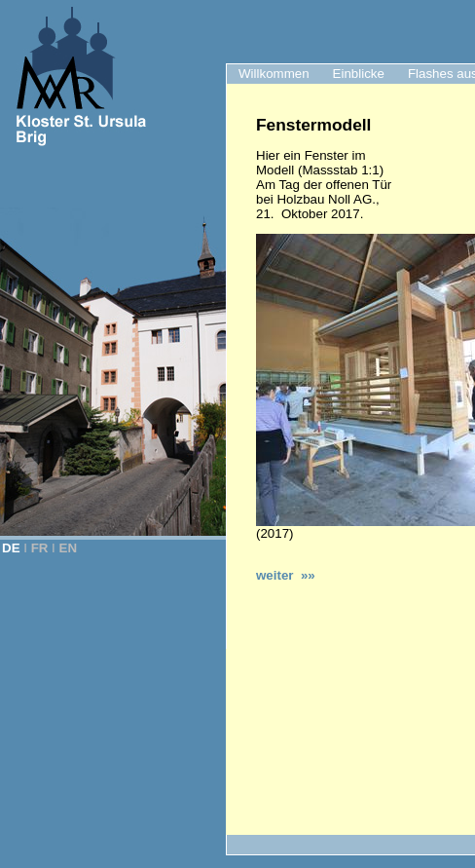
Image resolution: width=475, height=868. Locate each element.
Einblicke (359, 74)
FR (40, 548)
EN (69, 548)
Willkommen (274, 74)
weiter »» (286, 575)
